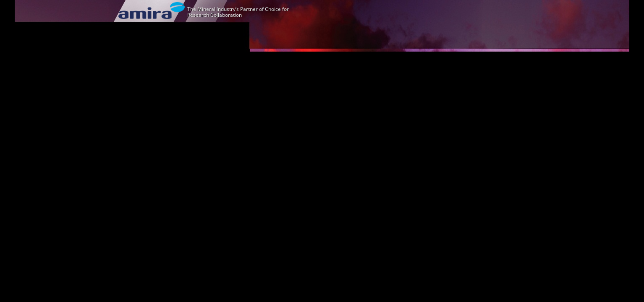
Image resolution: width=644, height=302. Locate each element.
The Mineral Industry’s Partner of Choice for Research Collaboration (238, 12)
